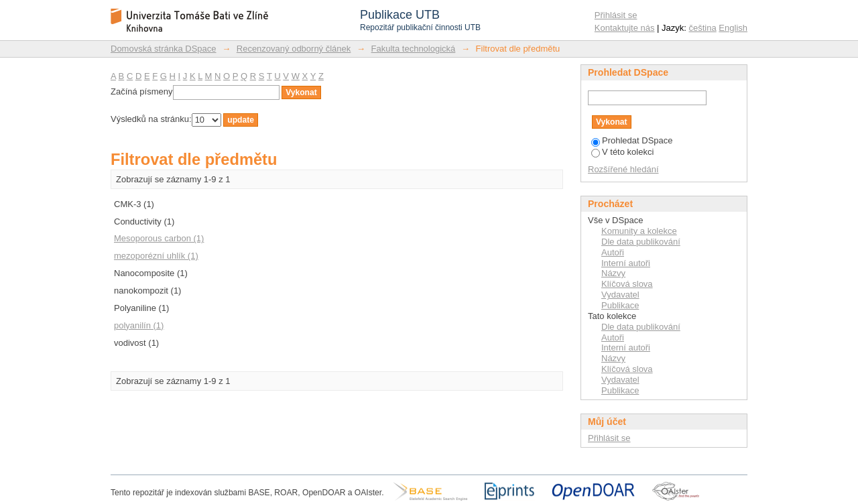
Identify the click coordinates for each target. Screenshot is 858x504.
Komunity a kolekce (639, 231)
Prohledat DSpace (632, 140)
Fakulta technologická (414, 49)
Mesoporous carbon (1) (159, 238)
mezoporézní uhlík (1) (156, 256)
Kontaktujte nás (625, 28)
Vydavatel (620, 295)
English (733, 28)
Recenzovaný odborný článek (294, 49)
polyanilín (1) (139, 325)
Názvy (613, 273)
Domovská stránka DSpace (164, 49)
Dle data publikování (641, 242)
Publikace (620, 305)
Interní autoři (626, 263)
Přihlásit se (616, 15)
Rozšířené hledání (623, 169)
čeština (703, 28)
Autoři (613, 252)
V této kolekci (622, 152)
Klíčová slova (627, 284)
